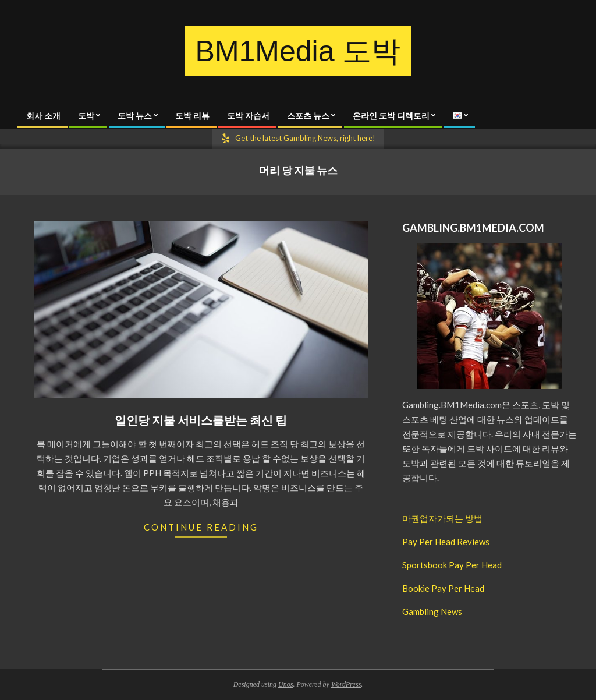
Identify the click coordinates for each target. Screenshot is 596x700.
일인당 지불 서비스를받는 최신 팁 (201, 420)
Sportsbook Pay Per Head (452, 565)
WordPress (346, 684)
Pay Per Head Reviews (446, 542)
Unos (285, 684)
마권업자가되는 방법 (442, 518)
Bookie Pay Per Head (443, 588)
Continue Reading (201, 527)
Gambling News (432, 611)
